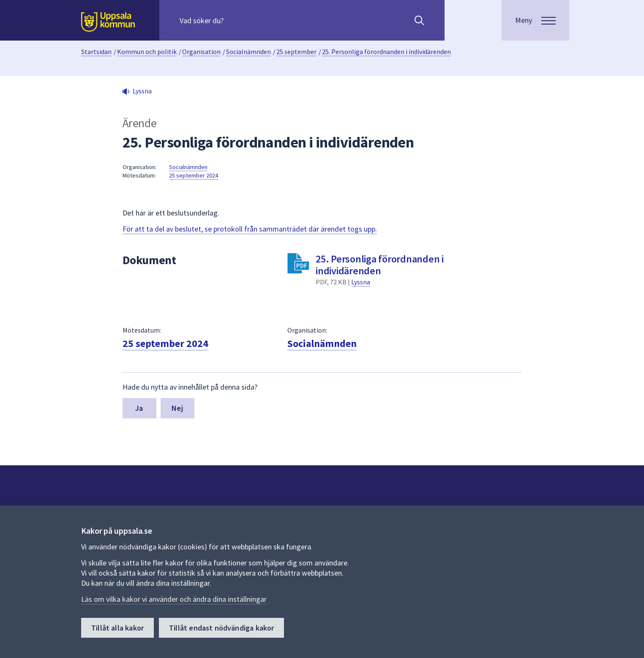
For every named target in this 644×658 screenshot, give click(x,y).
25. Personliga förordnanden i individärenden (386, 52)
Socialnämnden (248, 52)
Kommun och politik (147, 52)
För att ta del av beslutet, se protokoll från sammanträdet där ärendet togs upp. (250, 229)
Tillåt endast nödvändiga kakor (221, 628)
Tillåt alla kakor (117, 628)
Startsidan (96, 52)
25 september (296, 52)
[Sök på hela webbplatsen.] (234, 20)
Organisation (201, 52)
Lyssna (361, 282)
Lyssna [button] (142, 91)
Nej (177, 408)
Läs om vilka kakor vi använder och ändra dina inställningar (174, 599)
